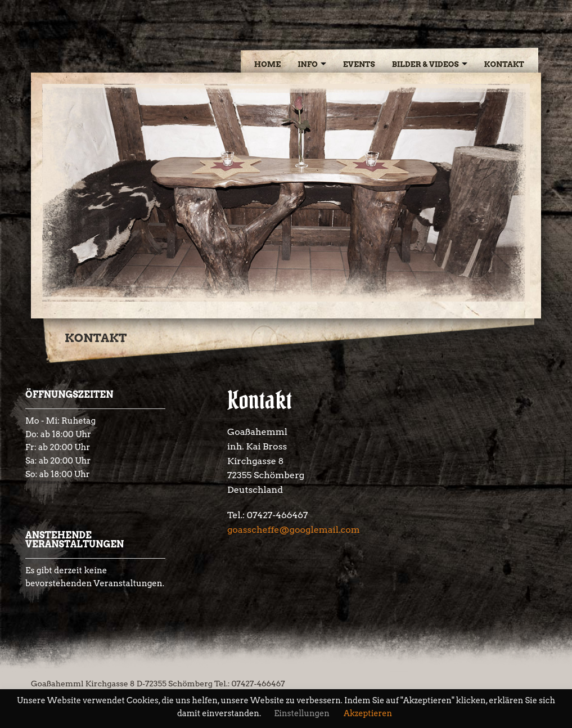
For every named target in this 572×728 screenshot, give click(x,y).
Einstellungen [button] (302, 713)
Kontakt (504, 64)
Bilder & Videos (425, 64)
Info (308, 64)
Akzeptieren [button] (368, 714)
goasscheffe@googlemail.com (294, 530)
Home (267, 64)
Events (359, 64)
